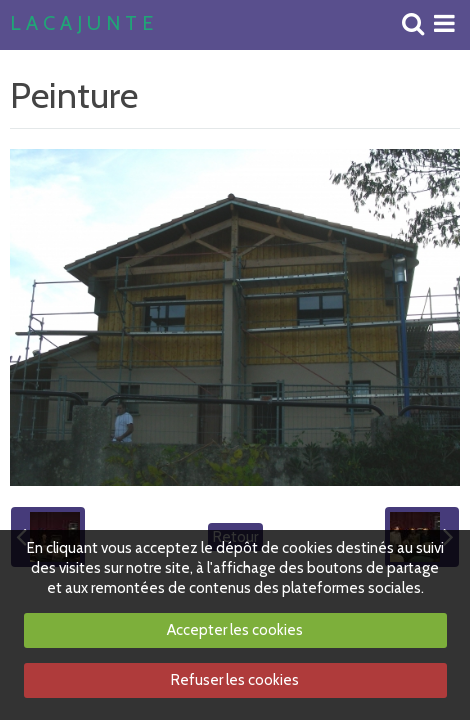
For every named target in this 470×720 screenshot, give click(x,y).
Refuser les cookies (235, 680)
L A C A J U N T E (81, 24)
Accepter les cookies (235, 630)
